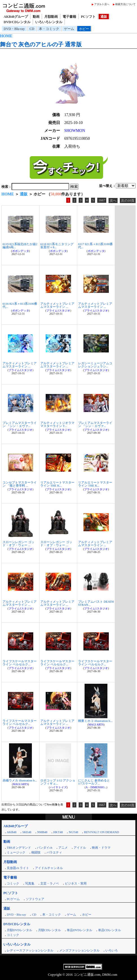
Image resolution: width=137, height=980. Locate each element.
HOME (6, 36)
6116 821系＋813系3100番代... (20, 305)
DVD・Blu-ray (14, 29)
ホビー (84, 29)
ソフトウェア (35, 899)
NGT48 (74, 832)
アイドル (80, 848)
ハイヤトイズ (58, 787)
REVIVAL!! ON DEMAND (101, 832)
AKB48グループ (16, 17)
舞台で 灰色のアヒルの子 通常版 (41, 44)
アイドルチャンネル (49, 868)
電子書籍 (69, 17)
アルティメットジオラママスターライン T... (57, 424)
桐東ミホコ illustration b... (95, 721)
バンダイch (45, 848)
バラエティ (54, 852)
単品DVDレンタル (79, 930)
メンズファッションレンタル (79, 950)
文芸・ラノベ (50, 883)
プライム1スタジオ (58, 311)
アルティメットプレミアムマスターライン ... (57, 305)
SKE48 (27, 832)
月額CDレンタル (49, 930)
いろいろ (112, 950)
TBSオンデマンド (19, 848)
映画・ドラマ (101, 848)
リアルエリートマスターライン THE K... (57, 484)
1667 (102, 200)
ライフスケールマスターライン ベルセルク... (20, 663)
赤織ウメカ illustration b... (20, 780)
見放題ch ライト (18, 868)
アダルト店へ (102, 4)
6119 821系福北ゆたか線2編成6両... (20, 246)
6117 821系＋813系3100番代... (95, 246)
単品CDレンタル (110, 930)
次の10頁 (128, 201)
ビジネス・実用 (76, 883)
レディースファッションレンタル (30, 950)
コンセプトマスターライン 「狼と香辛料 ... (20, 484)
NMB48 (42, 832)
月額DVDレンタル (19, 930)
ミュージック (16, 852)
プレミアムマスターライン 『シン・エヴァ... (20, 424)
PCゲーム (13, 899)
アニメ (63, 848)
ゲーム (69, 29)
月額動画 (51, 17)
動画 (36, 17)
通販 (104, 17)
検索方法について (125, 4)
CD (32, 29)
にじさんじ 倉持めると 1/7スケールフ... (94, 782)
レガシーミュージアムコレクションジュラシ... (95, 365)
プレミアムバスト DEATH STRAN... (96, 603)
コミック (13, 883)
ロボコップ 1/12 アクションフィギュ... (58, 782)
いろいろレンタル (49, 22)
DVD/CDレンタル (17, 22)
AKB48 (12, 832)
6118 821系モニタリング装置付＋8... (57, 246)
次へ (113, 201)
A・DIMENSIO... (96, 787)
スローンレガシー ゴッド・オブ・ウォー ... (18, 544)
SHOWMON (75, 131)
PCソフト (88, 17)
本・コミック (49, 29)
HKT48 (58, 832)
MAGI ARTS (96, 725)
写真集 (30, 883)
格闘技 (36, 852)
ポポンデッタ (21, 251)
